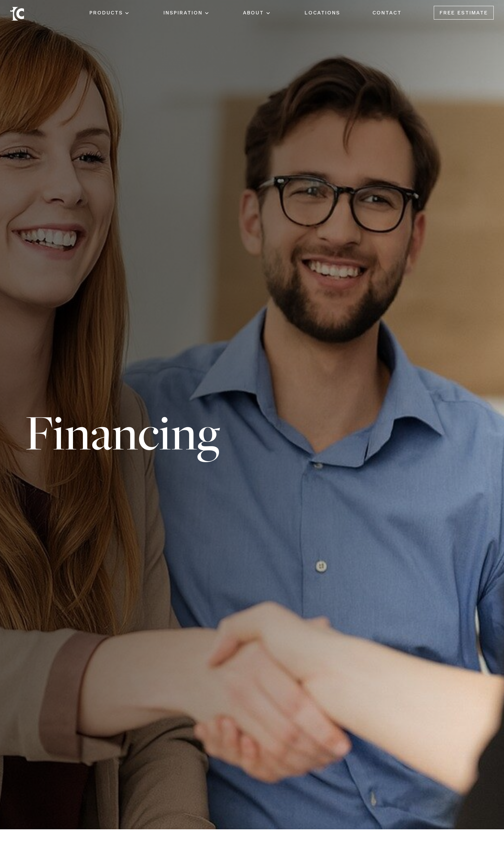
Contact (387, 13)
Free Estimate (464, 13)
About (253, 13)
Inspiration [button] (183, 13)
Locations (322, 13)
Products (106, 13)
